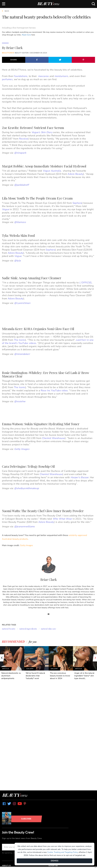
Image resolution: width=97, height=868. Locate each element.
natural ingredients (28, 629)
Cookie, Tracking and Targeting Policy (63, 852)
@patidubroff (22, 185)
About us (6, 866)
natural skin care (48, 629)
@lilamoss (20, 222)
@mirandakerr (22, 354)
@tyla (17, 261)
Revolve (24, 139)
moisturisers (61, 76)
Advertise (53, 866)
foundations (21, 76)
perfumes (7, 79)
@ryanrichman (22, 303)
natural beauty (9, 629)
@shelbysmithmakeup (27, 488)
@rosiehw (20, 401)
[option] (12, 663)
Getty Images (27, 545)
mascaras (44, 76)
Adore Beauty (16, 253)
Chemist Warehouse (54, 438)
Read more (26, 35)
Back (5, 11)
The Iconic (20, 340)
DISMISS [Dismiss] (55, 861)
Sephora (77, 203)
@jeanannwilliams (24, 526)
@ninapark (20, 153)
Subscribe (26, 819)
